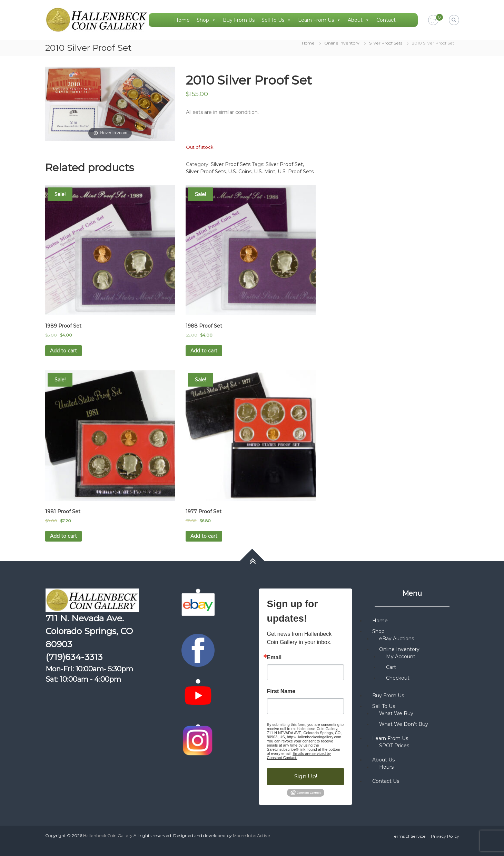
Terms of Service (409, 836)
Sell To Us (276, 20)
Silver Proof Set (284, 164)
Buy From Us (239, 20)
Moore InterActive (251, 835)
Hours (386, 767)
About (359, 20)
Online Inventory (342, 43)
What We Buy (396, 713)
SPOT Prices (394, 746)
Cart (391, 667)
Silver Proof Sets (386, 43)
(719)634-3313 (74, 657)
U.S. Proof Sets (296, 172)
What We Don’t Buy (404, 724)
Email (274, 658)
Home (182, 20)
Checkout (398, 678)
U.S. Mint (265, 172)
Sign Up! (306, 776)
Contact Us (386, 781)
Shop (206, 20)
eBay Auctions (397, 639)
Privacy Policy (445, 836)
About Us (383, 760)
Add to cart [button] (63, 351)
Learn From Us (319, 20)
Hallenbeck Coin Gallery (108, 835)
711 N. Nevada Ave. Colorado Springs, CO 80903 (89, 631)
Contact (386, 20)
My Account (401, 656)
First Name (281, 691)
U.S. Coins (240, 172)
